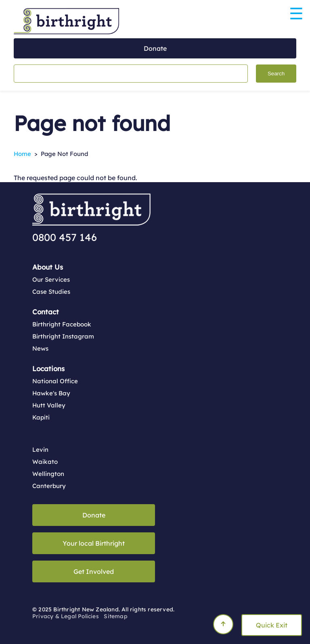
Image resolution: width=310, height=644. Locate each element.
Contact (46, 312)
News (40, 348)
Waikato (45, 462)
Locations (48, 369)
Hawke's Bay (51, 393)
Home (22, 154)
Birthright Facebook (62, 324)
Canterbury (49, 486)
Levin (40, 450)
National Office (55, 381)
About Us (48, 267)
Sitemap (115, 616)
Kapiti (41, 417)
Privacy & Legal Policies (66, 616)
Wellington (48, 474)
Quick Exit (272, 625)
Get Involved (94, 571)
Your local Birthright (94, 543)
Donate (155, 48)
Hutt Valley (49, 405)
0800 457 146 (65, 237)
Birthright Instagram (63, 336)
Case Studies (51, 292)
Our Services (51, 279)
